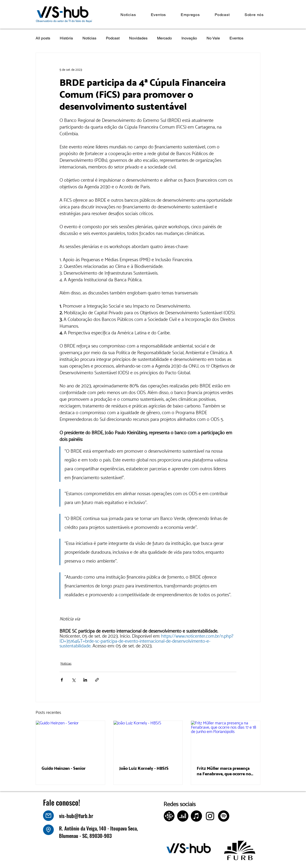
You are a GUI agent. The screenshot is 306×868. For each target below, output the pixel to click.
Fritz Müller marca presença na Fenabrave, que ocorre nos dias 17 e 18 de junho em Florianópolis (225, 771)
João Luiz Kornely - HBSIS (144, 768)
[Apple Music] (196, 816)
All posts (43, 38)
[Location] (48, 830)
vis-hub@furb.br (76, 816)
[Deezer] (183, 816)
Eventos (236, 38)
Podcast (113, 38)
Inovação (189, 38)
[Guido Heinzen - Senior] (70, 740)
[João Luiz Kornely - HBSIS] (148, 740)
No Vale (213, 38)
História (66, 38)
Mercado (164, 38)
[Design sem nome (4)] (169, 816)
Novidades (138, 38)
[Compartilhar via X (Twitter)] (74, 680)
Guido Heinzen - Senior (64, 768)
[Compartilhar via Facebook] (62, 680)
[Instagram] (210, 816)
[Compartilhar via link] (97, 680)
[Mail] (48, 816)
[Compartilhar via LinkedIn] (85, 680)
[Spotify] (224, 816)
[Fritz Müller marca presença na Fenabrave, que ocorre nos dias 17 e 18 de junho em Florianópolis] (226, 740)
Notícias (89, 38)
